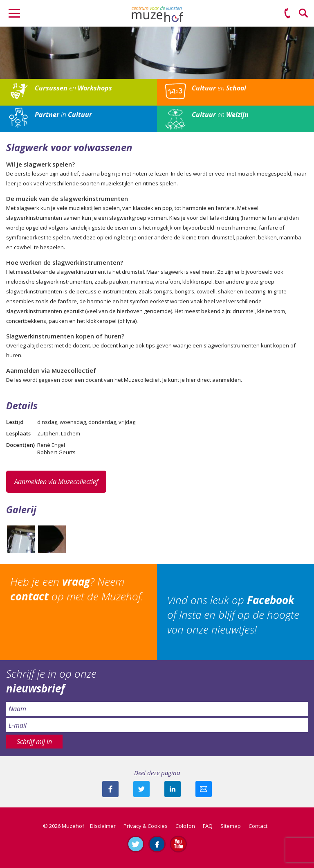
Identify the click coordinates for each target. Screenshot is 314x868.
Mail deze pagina (204, 789)
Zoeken (304, 14)
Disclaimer (103, 826)
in (63, 115)
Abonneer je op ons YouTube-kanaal (178, 844)
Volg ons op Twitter (136, 844)
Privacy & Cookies (146, 826)
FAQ (208, 826)
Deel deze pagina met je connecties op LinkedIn (173, 789)
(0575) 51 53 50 (287, 14)
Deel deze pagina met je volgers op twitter (141, 789)
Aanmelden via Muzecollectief (56, 482)
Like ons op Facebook (157, 844)
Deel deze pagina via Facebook (110, 789)
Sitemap (231, 826)
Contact (258, 826)
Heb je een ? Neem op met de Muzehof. (77, 589)
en (73, 88)
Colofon (185, 826)
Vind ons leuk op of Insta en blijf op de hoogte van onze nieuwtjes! (233, 615)
